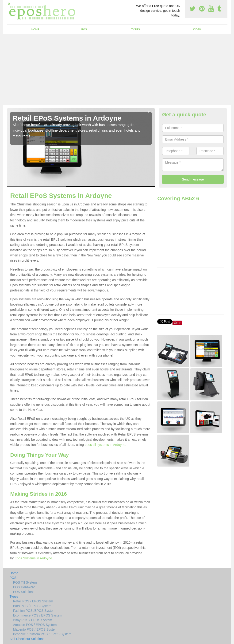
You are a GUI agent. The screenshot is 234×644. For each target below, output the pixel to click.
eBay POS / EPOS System (33, 620)
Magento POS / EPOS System (35, 629)
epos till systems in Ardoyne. (105, 445)
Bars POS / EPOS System (32, 606)
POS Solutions (24, 592)
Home (35, 29)
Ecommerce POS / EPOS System (38, 615)
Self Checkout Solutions (27, 639)
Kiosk (197, 29)
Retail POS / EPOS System (33, 601)
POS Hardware (24, 587)
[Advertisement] (117, 70)
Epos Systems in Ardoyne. (34, 558)
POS (84, 29)
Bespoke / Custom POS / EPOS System (42, 634)
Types (136, 29)
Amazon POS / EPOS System (35, 625)
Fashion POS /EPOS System (34, 611)
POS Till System (25, 582)
